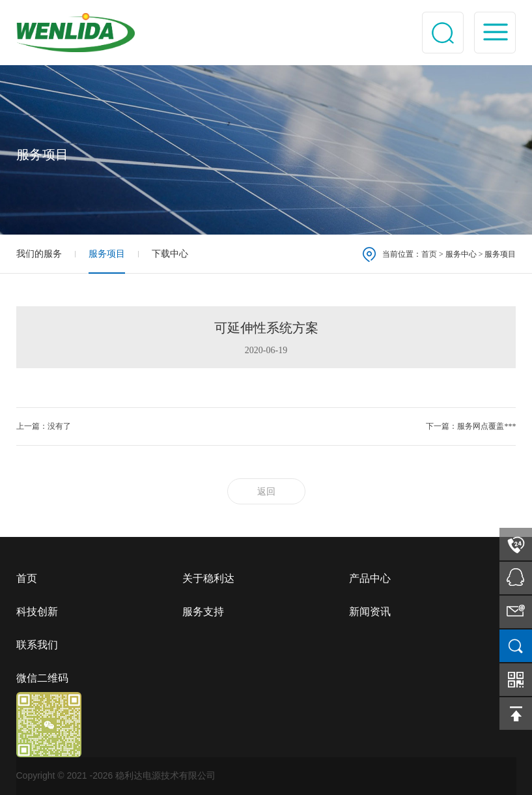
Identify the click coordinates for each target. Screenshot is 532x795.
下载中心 (170, 254)
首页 (429, 254)
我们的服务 (39, 254)
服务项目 (107, 254)
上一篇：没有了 (44, 426)
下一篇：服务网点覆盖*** (471, 426)
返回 (266, 492)
